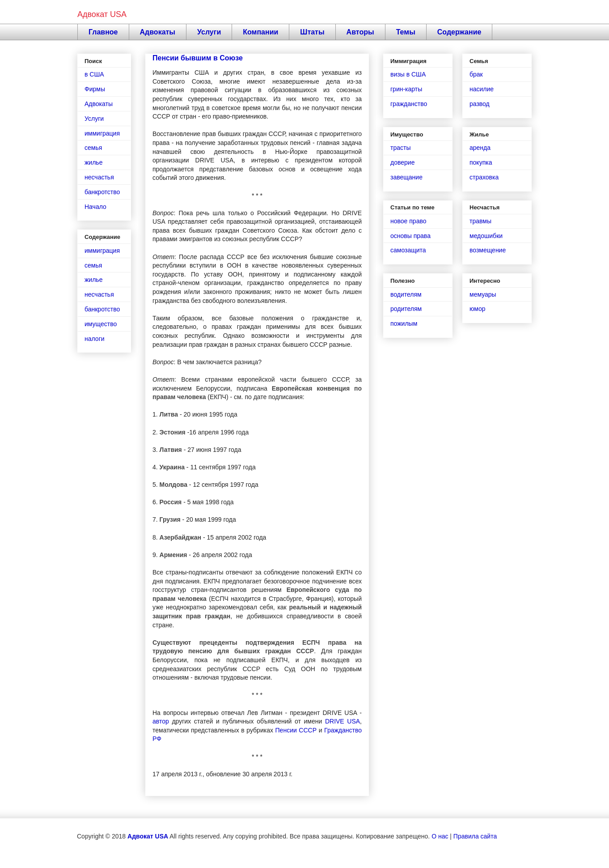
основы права (410, 236)
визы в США (408, 74)
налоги (95, 339)
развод (480, 104)
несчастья (99, 177)
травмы (480, 221)
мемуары (483, 294)
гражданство (409, 104)
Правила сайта (475, 836)
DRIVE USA (343, 721)
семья (93, 148)
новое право (408, 221)
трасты (400, 148)
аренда (480, 148)
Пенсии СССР (296, 730)
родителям (406, 309)
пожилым (404, 323)
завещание (406, 177)
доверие (402, 162)
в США (94, 74)
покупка (481, 162)
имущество (101, 324)
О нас (440, 836)
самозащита (408, 250)
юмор (478, 309)
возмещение (488, 250)
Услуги (209, 32)
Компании (260, 32)
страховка (484, 177)
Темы (406, 32)
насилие (482, 89)
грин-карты (406, 89)
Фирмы (95, 89)
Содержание (459, 32)
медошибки (486, 236)
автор (161, 721)
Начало (95, 207)
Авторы (360, 32)
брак (476, 74)
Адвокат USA (102, 14)
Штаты (312, 32)
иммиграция (102, 133)
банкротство (102, 192)
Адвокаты (158, 32)
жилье (93, 162)
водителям (406, 294)
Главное (103, 32)
